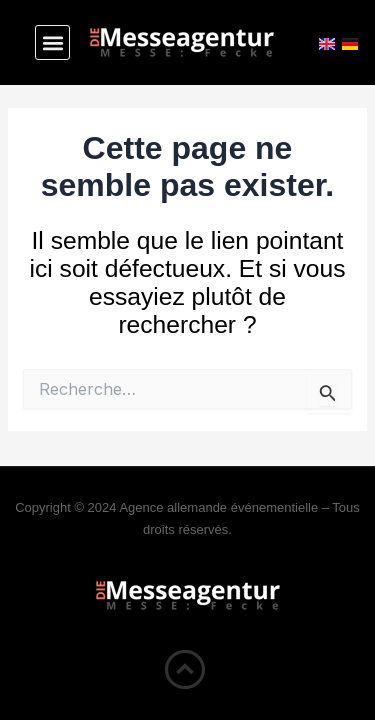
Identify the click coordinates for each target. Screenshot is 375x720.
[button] (52, 42)
